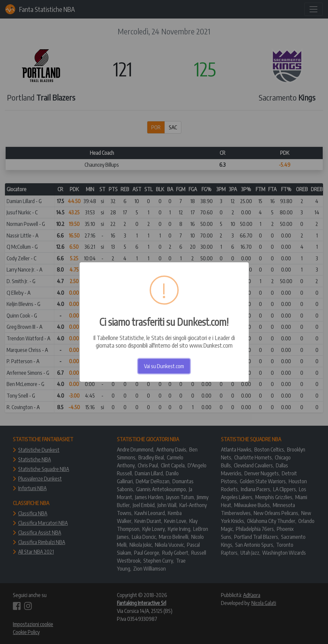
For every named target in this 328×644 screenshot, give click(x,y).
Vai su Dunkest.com (164, 366)
